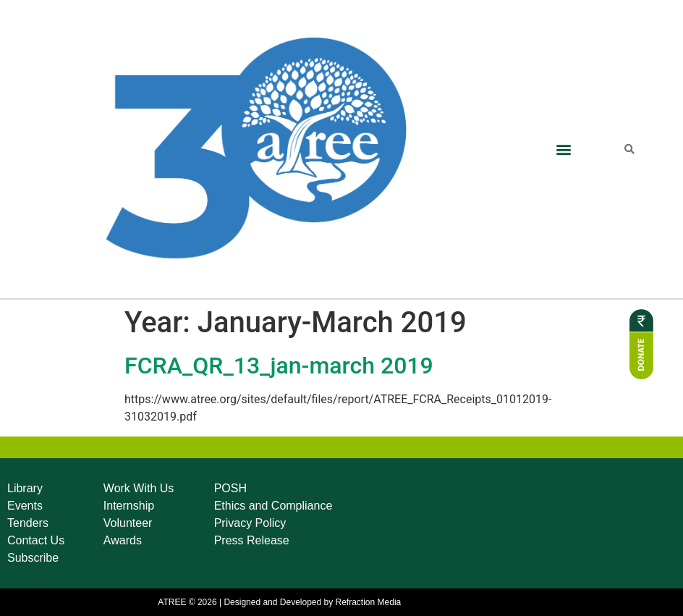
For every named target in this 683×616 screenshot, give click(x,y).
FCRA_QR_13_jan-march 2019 (279, 366)
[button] (563, 149)
